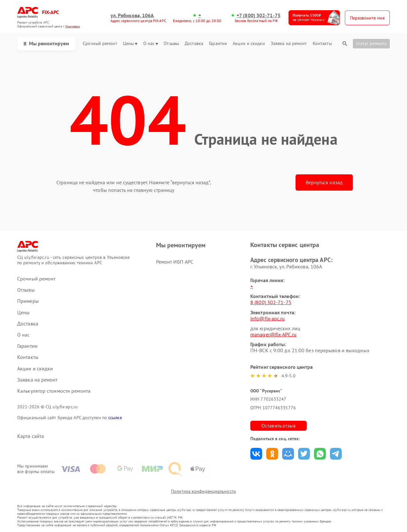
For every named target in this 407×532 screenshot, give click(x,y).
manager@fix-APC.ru (273, 334)
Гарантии (218, 44)
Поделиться (256, 454)
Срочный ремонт (100, 44)
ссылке (115, 418)
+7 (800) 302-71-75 (259, 15)
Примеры (28, 301)
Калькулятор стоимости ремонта (54, 391)
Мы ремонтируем (46, 43)
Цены (130, 44)
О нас (151, 44)
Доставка (194, 44)
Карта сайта (31, 436)
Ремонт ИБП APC (175, 262)
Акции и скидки (249, 44)
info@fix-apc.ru (268, 318)
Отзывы (171, 44)
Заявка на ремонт (289, 44)
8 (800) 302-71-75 (271, 302)
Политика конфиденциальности (203, 491)
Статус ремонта (371, 43)
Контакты (322, 44)
